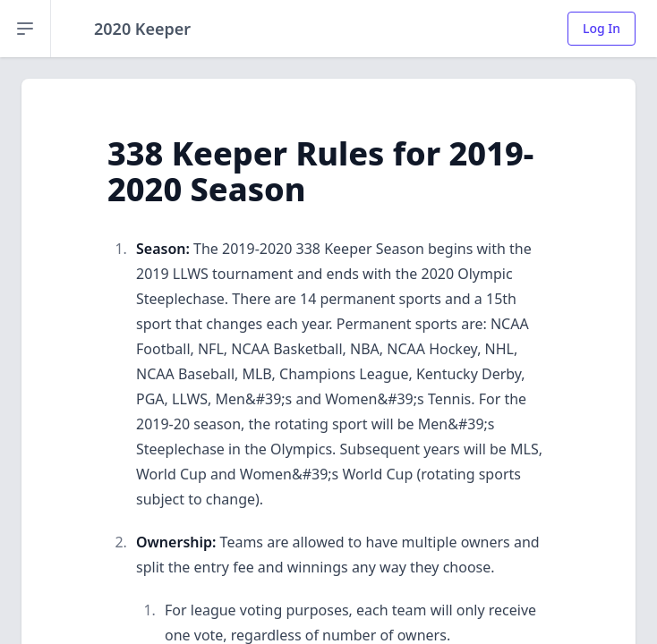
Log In (602, 28)
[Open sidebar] (26, 29)
